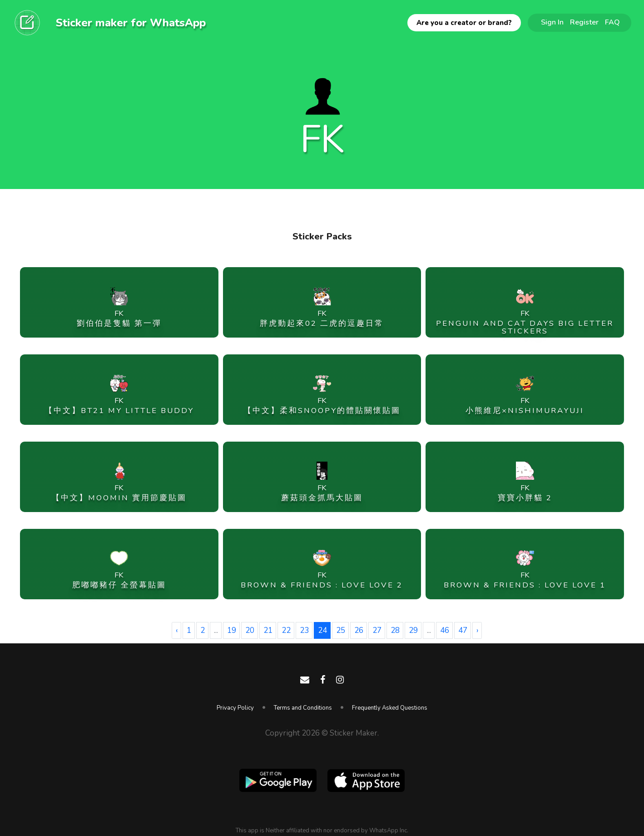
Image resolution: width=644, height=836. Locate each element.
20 (250, 630)
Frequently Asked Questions (390, 708)
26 (359, 630)
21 (268, 630)
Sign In (552, 22)
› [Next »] (477, 630)
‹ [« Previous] (177, 630)
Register (584, 22)
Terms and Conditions (303, 708)
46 (445, 630)
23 (304, 630)
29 (413, 630)
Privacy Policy (235, 708)
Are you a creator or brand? (464, 23)
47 (463, 630)
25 (341, 630)
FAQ (612, 22)
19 (232, 630)
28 (395, 630)
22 (286, 630)
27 (377, 630)
